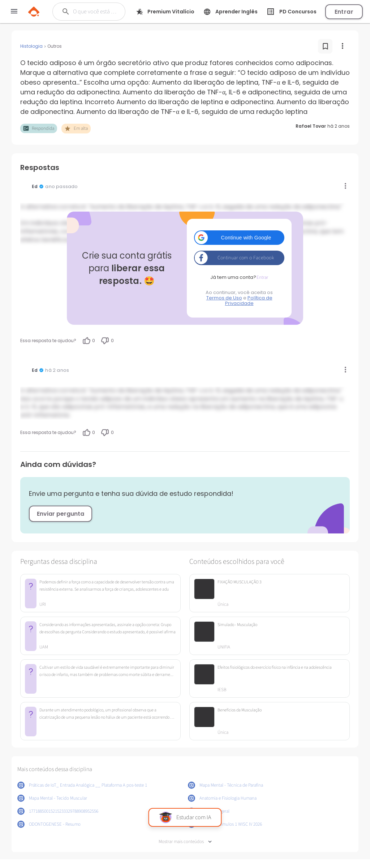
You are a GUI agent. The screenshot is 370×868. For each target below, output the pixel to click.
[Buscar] (95, 12)
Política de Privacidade (249, 301)
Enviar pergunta (61, 514)
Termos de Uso (224, 298)
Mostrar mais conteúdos (185, 842)
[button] (239, 238)
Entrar (344, 12)
